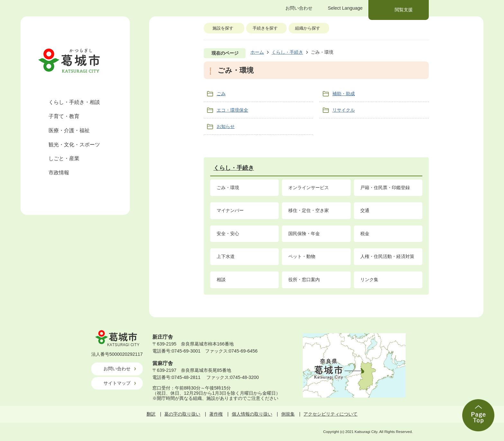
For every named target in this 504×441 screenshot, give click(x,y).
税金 (365, 234)
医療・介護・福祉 (69, 130)
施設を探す (223, 28)
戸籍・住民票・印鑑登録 (385, 188)
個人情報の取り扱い (252, 414)
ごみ (221, 94)
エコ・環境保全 (232, 110)
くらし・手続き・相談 (74, 102)
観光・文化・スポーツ (74, 145)
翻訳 (151, 414)
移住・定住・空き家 (309, 210)
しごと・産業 (64, 158)
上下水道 (226, 256)
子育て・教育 (64, 116)
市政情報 (59, 173)
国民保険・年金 (304, 234)
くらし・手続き (287, 52)
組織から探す (308, 28)
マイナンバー (230, 210)
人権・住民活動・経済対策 (387, 256)
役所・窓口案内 (304, 280)
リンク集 (369, 280)
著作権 (216, 414)
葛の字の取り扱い (182, 414)
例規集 (288, 414)
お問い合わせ (117, 369)
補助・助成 (344, 94)
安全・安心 (228, 234)
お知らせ (226, 126)
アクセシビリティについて (330, 414)
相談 (221, 280)
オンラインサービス (309, 188)
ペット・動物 (302, 256)
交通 (365, 210)
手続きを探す (265, 28)
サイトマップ (117, 383)
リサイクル (344, 110)
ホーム (257, 52)
